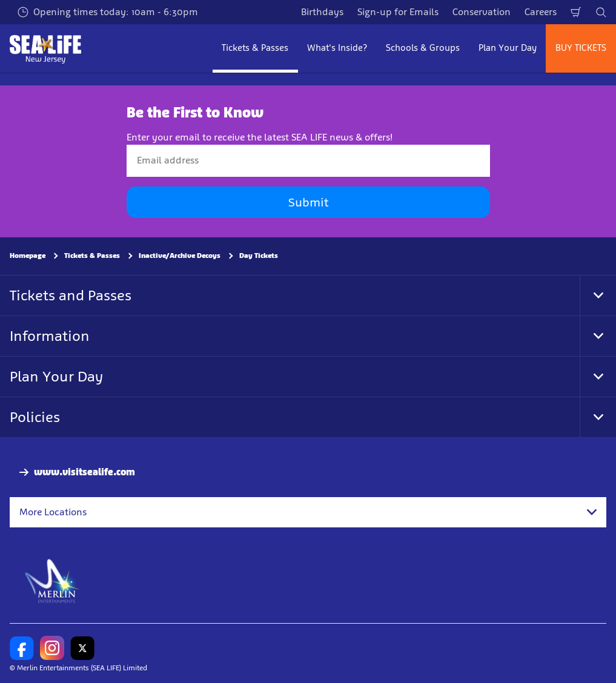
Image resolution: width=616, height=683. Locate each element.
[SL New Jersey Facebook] (22, 648)
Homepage (28, 256)
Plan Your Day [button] (508, 48)
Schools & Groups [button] (423, 48)
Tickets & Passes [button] (255, 48)
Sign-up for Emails (398, 12)
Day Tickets (259, 256)
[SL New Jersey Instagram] (52, 648)
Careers (541, 12)
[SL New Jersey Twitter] (82, 648)
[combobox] (308, 512)
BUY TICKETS (581, 48)
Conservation (482, 12)
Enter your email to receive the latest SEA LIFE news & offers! (260, 137)
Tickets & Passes (92, 256)
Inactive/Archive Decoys (180, 256)
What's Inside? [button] (337, 48)
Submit (308, 202)
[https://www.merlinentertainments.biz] (52, 580)
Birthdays (322, 12)
